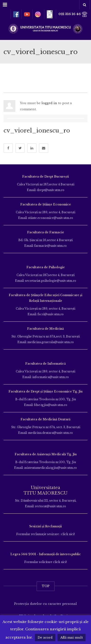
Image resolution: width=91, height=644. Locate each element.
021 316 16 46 (73, 14)
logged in (49, 103)
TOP (46, 586)
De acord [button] (45, 638)
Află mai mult (72, 638)
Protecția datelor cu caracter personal (45, 604)
